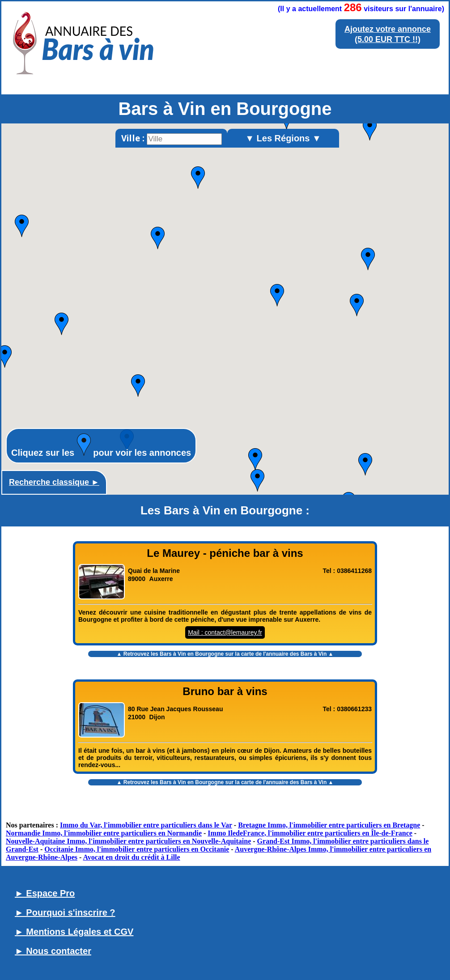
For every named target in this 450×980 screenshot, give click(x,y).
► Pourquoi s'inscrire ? (65, 912)
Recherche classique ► (54, 482)
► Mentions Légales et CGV (74, 932)
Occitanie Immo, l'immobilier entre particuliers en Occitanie (137, 849)
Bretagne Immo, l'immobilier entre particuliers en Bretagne (329, 825)
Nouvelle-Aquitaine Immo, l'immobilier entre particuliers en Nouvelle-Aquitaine (128, 841)
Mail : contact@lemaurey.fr (225, 632)
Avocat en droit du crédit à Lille (131, 857)
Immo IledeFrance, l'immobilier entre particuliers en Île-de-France (310, 833)
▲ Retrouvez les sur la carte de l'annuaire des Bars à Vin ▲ (225, 654)
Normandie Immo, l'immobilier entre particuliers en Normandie (104, 833)
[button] (255, 459)
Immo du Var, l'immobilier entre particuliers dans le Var (146, 825)
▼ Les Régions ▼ (283, 138)
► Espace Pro (45, 893)
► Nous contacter (53, 951)
